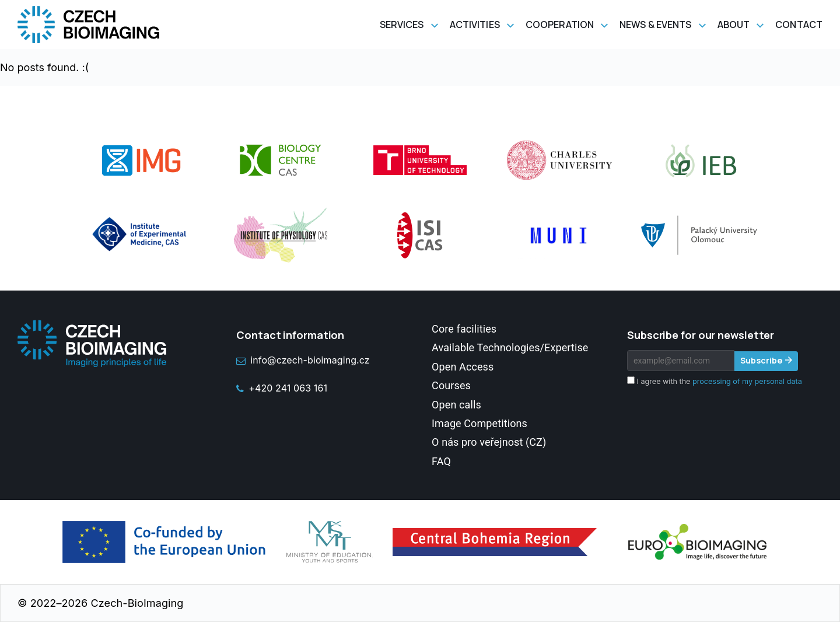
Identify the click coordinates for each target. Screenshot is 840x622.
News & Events (655, 25)
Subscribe (761, 360)
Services (402, 25)
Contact (799, 25)
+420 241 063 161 (282, 388)
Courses (451, 385)
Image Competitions (480, 423)
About (734, 25)
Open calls (456, 405)
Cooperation (560, 25)
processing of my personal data (747, 381)
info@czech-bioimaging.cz (303, 360)
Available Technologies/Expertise (510, 347)
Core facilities (464, 329)
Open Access (463, 367)
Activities (475, 25)
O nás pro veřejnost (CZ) (489, 442)
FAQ (441, 461)
